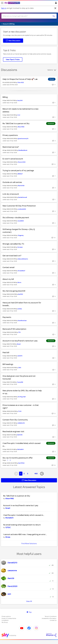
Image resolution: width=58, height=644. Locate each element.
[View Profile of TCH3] (20, 411)
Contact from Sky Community (15, 420)
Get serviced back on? (12, 256)
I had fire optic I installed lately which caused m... (24, 515)
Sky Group (5, 622)
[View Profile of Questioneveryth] (23, 139)
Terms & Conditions (51, 616)
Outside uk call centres (12, 182)
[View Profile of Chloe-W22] (21, 82)
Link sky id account (11, 194)
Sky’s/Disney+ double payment (16, 218)
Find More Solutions (29, 544)
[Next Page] (42, 474)
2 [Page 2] (24, 474)
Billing (5, 97)
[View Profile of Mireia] (8, 537)
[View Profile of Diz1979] (20, 356)
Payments (7, 317)
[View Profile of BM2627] (20, 174)
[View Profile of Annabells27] (21, 271)
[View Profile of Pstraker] (20, 247)
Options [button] (50, 70)
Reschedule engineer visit (13, 431)
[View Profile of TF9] (19, 332)
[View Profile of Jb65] (20, 368)
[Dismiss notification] (55, 8)
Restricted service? (11, 147)
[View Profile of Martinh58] (21, 186)
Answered (51, 123)
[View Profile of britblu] (20, 309)
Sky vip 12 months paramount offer (18, 458)
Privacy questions (10, 135)
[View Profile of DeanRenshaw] (22, 321)
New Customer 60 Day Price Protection (19, 206)
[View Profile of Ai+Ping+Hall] (22, 397)
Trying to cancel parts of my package (18, 170)
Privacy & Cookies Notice (9, 618)
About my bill (8, 279)
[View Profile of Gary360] (20, 100)
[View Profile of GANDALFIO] (21, 423)
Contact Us (53, 620)
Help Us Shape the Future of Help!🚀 (18, 79)
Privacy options (6, 616)
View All (29, 601)
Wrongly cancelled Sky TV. (13, 244)
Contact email (8, 267)
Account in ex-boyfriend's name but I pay (20, 341)
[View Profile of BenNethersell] (23, 197)
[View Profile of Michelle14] (20, 449)
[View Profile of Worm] (19, 282)
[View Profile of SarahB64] (21, 221)
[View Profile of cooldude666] (22, 209)
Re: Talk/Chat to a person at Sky (16, 123)
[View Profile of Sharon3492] (22, 162)
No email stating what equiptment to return (22, 525)
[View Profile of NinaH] (19, 344)
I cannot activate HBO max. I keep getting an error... (25, 534)
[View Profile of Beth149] (20, 435)
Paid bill (6, 353)
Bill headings (8, 364)
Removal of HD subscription (14, 329)
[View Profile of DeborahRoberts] (23, 259)
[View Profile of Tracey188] (20, 382)
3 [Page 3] (28, 474)
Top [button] (30, 612)
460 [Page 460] (36, 474)
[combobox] (26, 16)
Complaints (5, 620)
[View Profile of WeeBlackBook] (23, 150)
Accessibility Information (49, 618)
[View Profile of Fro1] (19, 115)
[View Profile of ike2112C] (21, 294)
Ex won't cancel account (13, 159)
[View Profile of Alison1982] (21, 127)
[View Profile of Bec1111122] (21, 463)
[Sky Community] (12, 3)
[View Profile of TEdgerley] (21, 235)
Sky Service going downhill (14, 291)
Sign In (56, 3)
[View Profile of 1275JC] (8, 527)
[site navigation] (2, 3)
